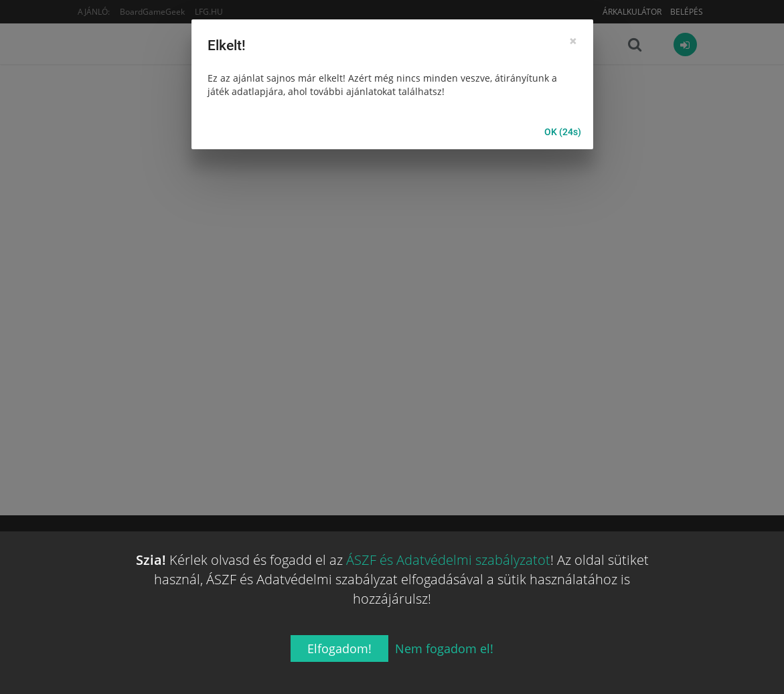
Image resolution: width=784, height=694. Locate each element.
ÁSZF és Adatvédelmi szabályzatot (448, 560)
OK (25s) (563, 133)
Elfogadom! (339, 648)
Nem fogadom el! (444, 648)
